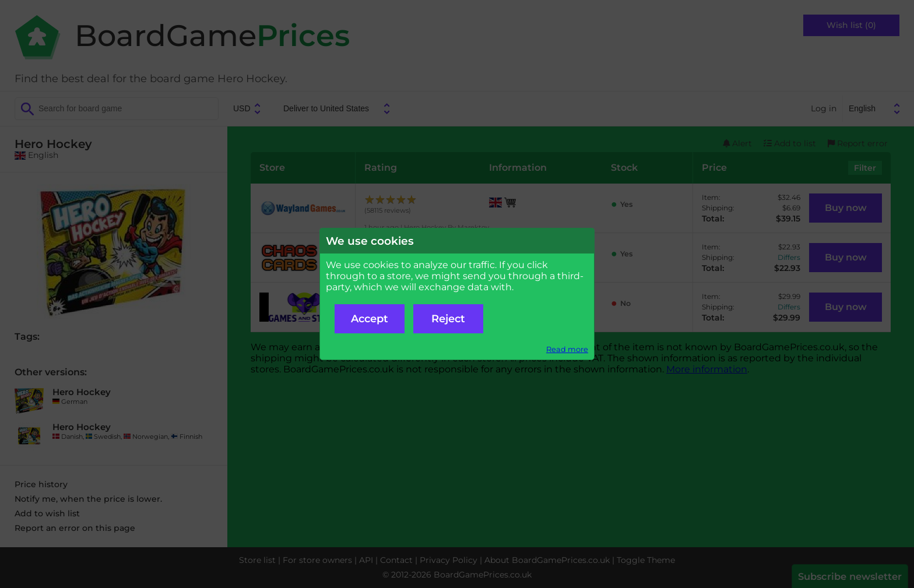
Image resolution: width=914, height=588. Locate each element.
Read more (567, 349)
